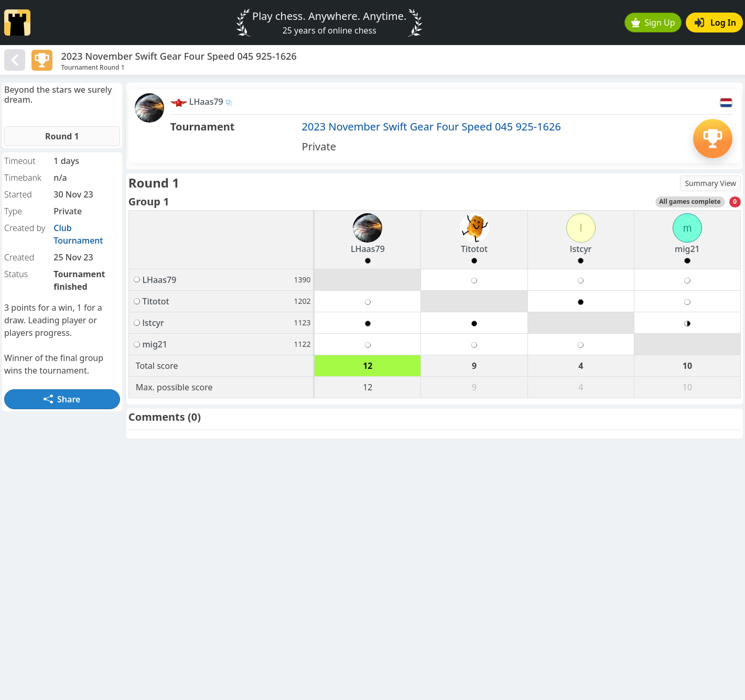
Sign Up (653, 23)
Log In (715, 23)
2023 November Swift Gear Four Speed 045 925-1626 (431, 127)
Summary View (710, 183)
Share (62, 399)
